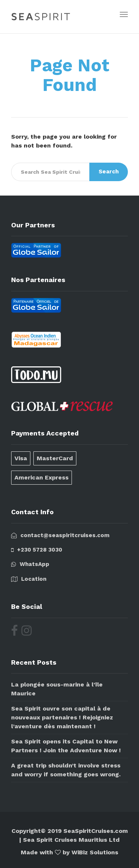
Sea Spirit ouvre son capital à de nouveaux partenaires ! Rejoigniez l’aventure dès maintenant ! (62, 717)
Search (109, 172)
